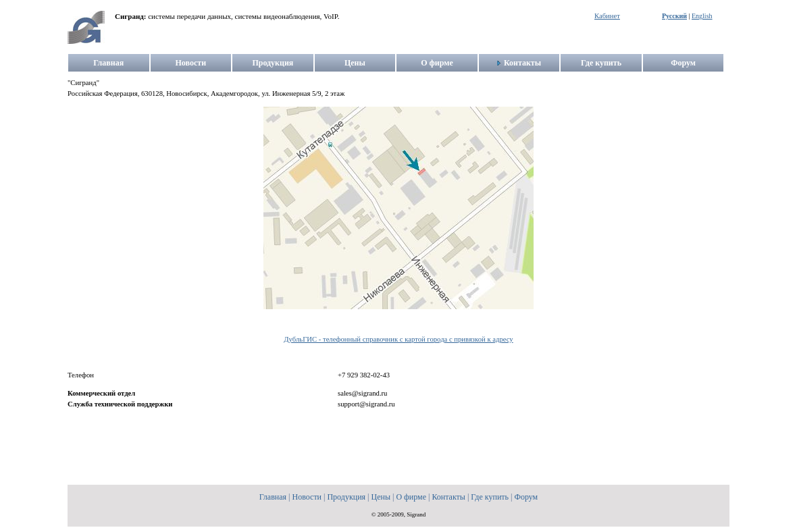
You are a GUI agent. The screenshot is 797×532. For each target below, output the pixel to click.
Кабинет (607, 16)
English (702, 16)
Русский (674, 16)
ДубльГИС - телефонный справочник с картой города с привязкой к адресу (398, 339)
